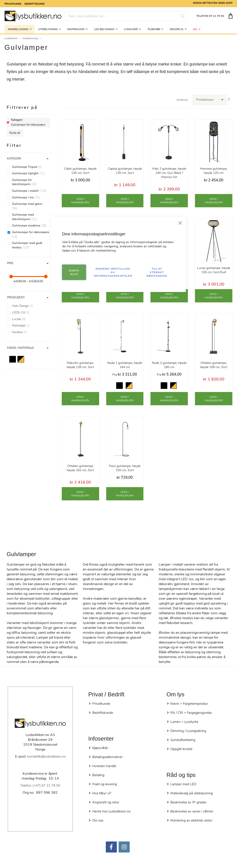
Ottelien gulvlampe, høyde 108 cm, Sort (214, 365)
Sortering (182, 100)
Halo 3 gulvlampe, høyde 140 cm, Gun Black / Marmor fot (169, 173)
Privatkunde (13, 4)
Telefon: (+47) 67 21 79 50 (40, 785)
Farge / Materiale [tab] (21, 348)
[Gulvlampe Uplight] (31, 173)
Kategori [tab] (14, 159)
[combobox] (126, 16)
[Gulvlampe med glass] (31, 206)
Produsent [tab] (16, 298)
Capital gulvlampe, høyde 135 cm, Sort (125, 171)
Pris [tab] (10, 263)
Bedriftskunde (35, 4)
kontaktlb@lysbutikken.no (46, 757)
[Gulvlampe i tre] (31, 198)
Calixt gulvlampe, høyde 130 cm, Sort (80, 171)
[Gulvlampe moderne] (31, 226)
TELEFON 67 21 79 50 (210, 16)
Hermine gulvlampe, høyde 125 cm (214, 171)
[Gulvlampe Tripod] (31, 167)
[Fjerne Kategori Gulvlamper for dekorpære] (8, 123)
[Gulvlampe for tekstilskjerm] (31, 182)
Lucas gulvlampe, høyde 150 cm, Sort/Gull (214, 270)
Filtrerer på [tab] (22, 107)
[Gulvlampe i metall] (31, 191)
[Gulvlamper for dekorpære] (31, 234)
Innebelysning (30, 38)
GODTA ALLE (74, 272)
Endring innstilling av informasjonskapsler (113, 272)
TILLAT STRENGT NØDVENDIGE (157, 272)
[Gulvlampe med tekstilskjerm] (31, 217)
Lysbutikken (11, 38)
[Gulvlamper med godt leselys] (31, 245)
